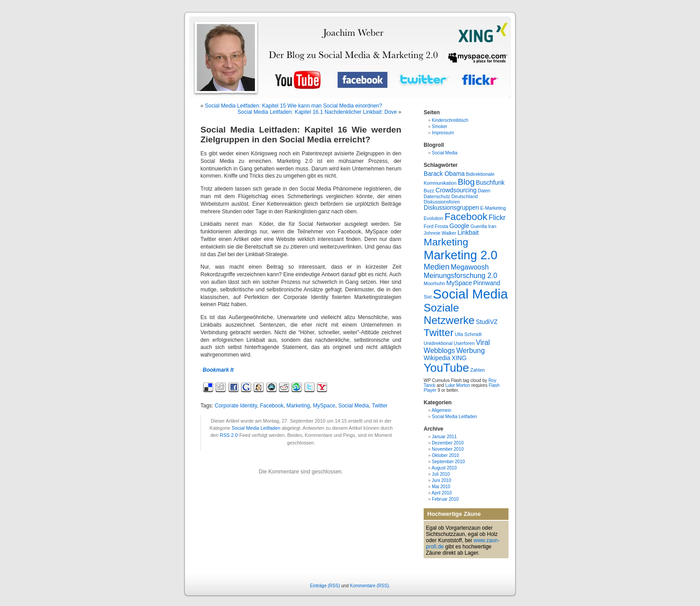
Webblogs (439, 351)
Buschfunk (490, 183)
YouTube (446, 368)
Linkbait (468, 233)
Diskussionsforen (442, 202)
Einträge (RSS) (325, 586)
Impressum (443, 133)
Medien (437, 267)
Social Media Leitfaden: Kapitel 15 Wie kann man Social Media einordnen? (294, 106)
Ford (429, 226)
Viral (483, 342)
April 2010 (442, 493)
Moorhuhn (434, 283)
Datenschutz (437, 196)
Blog (466, 182)
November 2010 (448, 449)
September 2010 (448, 462)
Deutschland (465, 196)
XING (459, 358)
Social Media (354, 406)
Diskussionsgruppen (451, 208)
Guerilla (479, 226)
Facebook (272, 406)
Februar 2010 (445, 499)
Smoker (439, 127)
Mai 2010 (441, 487)
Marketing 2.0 (460, 255)
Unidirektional (438, 343)
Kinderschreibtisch (450, 120)
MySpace (324, 406)
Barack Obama (444, 174)
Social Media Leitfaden (256, 428)
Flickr (497, 218)
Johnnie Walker (440, 233)
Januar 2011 (444, 437)
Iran (492, 226)
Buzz (429, 191)
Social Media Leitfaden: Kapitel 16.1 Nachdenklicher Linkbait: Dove (317, 112)
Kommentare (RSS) (369, 586)
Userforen (464, 343)
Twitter (380, 406)
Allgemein (442, 410)
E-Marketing (493, 208)
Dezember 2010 (448, 443)
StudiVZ (487, 322)
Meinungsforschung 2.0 (460, 276)
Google (459, 226)
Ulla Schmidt (468, 334)
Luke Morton (458, 385)
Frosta (442, 226)
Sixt (428, 297)
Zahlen (477, 370)
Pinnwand (487, 283)
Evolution (433, 218)
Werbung (471, 351)
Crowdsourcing (456, 190)
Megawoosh (469, 267)
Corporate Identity (236, 406)
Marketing (298, 406)
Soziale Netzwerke (449, 314)
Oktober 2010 (445, 455)
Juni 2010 (441, 480)
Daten (484, 191)
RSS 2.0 (229, 435)
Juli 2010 (441, 474)
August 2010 (444, 468)
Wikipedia (437, 358)
